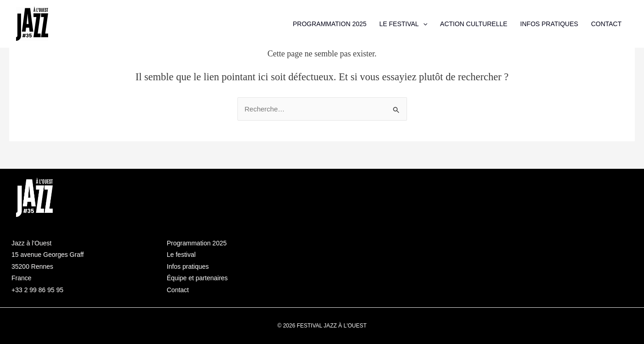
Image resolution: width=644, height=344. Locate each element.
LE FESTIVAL (404, 24)
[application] (423, 24)
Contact (178, 290)
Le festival (181, 255)
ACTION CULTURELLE (474, 24)
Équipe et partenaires (197, 278)
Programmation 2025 (197, 243)
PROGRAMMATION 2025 (330, 24)
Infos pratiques (188, 266)
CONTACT (606, 24)
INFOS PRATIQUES (549, 24)
